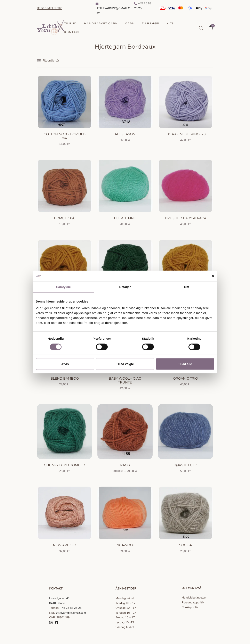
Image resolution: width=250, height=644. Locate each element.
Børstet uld (186, 465)
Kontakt (72, 32)
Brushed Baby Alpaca (186, 218)
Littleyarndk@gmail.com (113, 9)
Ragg (125, 465)
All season (125, 134)
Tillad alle (185, 364)
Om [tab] (187, 287)
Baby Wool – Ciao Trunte (125, 380)
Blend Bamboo (65, 378)
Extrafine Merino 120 (186, 134)
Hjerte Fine (125, 218)
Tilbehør (151, 23)
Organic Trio (186, 378)
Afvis (65, 364)
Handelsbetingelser (194, 598)
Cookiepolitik (190, 607)
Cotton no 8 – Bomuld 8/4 (65, 136)
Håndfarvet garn (101, 23)
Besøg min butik (49, 8)
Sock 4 (186, 545)
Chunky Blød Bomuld (64, 465)
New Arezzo (64, 545)
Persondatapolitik (193, 602)
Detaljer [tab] (125, 287)
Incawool (125, 545)
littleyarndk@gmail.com (71, 613)
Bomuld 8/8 (65, 218)
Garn (130, 23)
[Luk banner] (213, 276)
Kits (170, 23)
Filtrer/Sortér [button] (48, 61)
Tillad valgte (125, 364)
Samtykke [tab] (63, 287)
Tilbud (71, 23)
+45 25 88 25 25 (143, 6)
